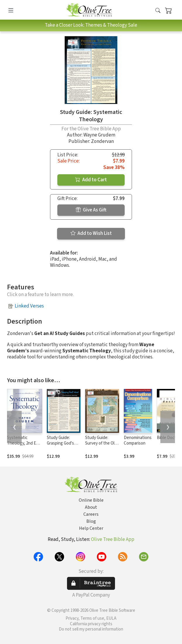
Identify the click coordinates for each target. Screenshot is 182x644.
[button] (158, 11)
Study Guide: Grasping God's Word (60, 443)
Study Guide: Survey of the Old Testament (101, 443)
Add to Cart (91, 180)
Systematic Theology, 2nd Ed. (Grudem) (23, 443)
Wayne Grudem (99, 135)
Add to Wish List (91, 233)
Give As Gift (91, 210)
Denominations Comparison (138, 440)
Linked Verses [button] (29, 306)
